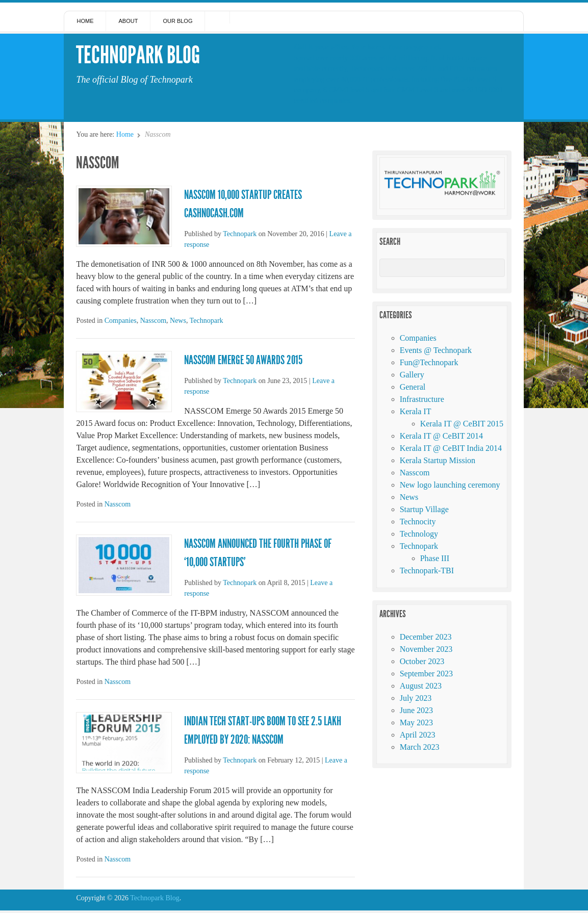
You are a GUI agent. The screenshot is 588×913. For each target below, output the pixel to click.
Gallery (412, 375)
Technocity (418, 522)
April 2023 (418, 735)
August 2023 (421, 686)
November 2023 (426, 649)
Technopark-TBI (427, 570)
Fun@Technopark (429, 362)
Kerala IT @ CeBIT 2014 (441, 436)
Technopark (240, 234)
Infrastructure (422, 399)
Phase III (435, 558)
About (128, 21)
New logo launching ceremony (450, 485)
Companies (121, 321)
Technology (419, 534)
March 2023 (420, 747)
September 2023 (426, 674)
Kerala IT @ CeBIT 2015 (462, 424)
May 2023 (416, 722)
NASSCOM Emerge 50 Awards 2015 (243, 360)
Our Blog (177, 21)
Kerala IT (416, 411)
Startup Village (424, 509)
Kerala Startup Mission (438, 460)
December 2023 (426, 637)
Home (85, 21)
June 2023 (416, 710)
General (413, 387)
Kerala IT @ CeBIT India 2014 (451, 448)
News (178, 321)
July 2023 (416, 698)
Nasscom (153, 321)
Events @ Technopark (436, 350)
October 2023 (422, 661)
